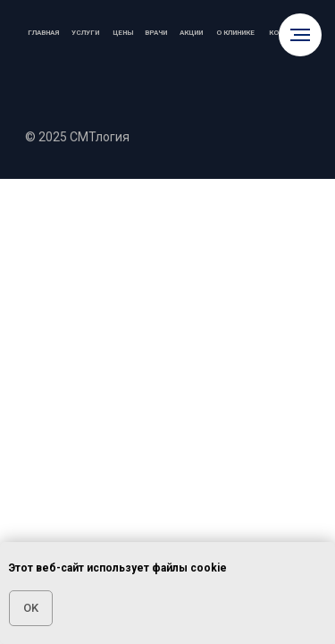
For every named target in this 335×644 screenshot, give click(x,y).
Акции (191, 33)
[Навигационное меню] (300, 35)
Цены (123, 33)
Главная (43, 33)
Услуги (85, 33)
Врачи (156, 33)
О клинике (235, 33)
